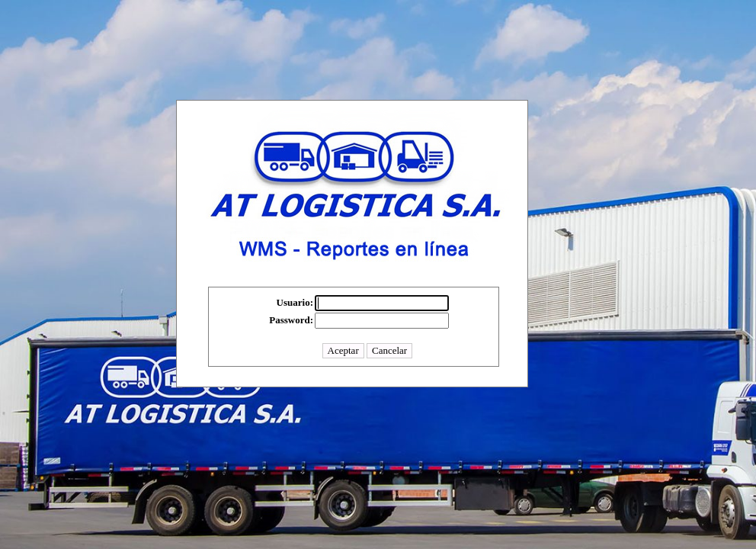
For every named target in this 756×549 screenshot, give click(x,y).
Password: (291, 320)
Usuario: (295, 302)
